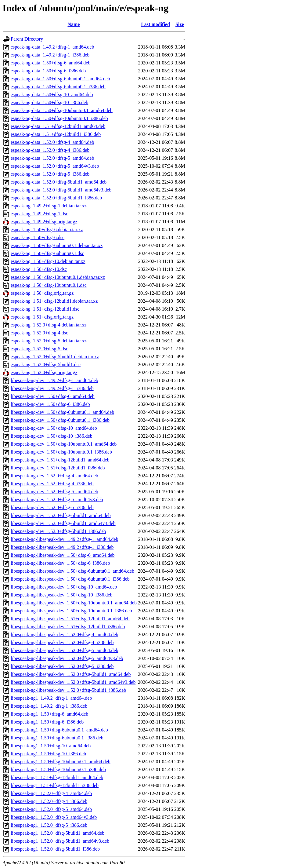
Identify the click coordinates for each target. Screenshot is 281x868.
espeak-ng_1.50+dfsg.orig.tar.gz (42, 293)
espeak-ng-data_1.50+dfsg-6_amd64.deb (50, 63)
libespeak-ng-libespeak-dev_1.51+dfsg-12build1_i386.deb (68, 627)
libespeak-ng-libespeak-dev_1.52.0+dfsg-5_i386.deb (62, 666)
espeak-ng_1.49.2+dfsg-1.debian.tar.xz (49, 206)
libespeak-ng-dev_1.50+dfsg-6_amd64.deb (53, 396)
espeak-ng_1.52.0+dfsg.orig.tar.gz (44, 372)
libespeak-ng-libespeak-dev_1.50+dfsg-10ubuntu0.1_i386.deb (71, 611)
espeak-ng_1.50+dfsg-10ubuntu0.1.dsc (49, 285)
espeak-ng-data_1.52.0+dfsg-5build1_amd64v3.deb (61, 190)
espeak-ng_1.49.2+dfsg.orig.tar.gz (44, 222)
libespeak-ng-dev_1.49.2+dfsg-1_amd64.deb (54, 380)
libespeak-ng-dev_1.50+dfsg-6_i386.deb (50, 404)
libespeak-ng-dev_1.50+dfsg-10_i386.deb (52, 436)
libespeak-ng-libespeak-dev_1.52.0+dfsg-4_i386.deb (62, 642)
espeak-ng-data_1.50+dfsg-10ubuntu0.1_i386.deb (59, 118)
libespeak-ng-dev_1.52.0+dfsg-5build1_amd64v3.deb (63, 523)
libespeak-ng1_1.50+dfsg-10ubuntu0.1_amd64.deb (61, 762)
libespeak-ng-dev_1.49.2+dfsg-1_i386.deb (52, 388)
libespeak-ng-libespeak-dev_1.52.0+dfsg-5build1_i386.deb (68, 690)
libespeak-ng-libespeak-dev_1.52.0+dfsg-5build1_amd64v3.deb (73, 682)
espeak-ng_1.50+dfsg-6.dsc (38, 237)
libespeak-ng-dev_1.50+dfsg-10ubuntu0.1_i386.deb (61, 452)
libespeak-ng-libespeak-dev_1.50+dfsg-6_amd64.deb (63, 555)
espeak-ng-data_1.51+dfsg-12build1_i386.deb (56, 134)
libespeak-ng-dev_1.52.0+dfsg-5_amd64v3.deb (57, 500)
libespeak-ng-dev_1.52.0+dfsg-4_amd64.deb (54, 476)
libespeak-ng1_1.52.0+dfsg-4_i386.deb (49, 801)
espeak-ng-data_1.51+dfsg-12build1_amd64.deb (58, 126)
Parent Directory (27, 39)
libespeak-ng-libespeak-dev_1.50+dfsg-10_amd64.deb (64, 587)
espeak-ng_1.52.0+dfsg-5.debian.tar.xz (49, 341)
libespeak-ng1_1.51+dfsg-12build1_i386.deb (55, 785)
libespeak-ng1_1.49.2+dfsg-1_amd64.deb (51, 698)
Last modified (155, 24)
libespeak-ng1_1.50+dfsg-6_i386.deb (47, 722)
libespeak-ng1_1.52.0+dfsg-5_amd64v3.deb (54, 817)
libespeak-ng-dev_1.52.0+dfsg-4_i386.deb (52, 484)
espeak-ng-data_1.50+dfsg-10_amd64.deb (52, 95)
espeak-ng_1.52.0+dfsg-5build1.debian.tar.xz (55, 357)
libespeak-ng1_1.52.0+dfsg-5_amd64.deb (51, 809)
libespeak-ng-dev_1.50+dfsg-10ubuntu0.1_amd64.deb (64, 444)
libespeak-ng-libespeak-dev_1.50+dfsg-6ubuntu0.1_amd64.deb (72, 571)
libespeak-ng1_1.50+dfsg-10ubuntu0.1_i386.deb (58, 770)
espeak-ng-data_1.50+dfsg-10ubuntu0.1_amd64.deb (62, 110)
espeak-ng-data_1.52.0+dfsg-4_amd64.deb (52, 142)
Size (180, 24)
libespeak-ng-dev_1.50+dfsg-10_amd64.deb (54, 428)
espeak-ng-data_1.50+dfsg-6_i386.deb (48, 71)
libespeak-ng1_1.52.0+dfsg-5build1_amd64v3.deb (60, 841)
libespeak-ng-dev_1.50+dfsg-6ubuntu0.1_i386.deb (60, 420)
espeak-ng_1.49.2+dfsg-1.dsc (39, 214)
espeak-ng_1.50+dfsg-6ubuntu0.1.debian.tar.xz (57, 245)
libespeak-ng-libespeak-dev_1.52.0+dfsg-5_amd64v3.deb (67, 658)
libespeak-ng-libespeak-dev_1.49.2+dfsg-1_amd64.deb (64, 539)
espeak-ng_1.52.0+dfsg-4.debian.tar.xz (49, 325)
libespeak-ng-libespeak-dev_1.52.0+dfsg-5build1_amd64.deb (71, 674)
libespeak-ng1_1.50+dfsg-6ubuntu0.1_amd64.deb (59, 730)
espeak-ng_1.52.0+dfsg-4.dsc (39, 333)
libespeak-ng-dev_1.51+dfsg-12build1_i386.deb (58, 468)
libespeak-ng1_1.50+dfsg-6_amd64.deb (49, 714)
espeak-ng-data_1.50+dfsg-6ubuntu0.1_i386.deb (58, 87)
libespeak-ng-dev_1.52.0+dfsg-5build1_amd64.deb (61, 515)
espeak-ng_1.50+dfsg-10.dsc (39, 269)
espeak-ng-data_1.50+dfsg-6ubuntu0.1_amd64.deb (60, 79)
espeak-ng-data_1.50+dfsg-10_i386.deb (49, 102)
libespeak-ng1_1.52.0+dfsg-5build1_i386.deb (55, 849)
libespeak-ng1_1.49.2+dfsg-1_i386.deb (49, 706)
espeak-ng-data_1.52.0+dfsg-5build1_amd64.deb (59, 182)
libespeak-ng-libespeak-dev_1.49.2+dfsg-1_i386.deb (62, 547)
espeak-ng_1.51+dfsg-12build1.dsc (45, 309)
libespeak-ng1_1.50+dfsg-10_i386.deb (48, 754)
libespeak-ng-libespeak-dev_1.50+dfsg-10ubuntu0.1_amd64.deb (74, 603)
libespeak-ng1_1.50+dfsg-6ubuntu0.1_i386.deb (57, 738)
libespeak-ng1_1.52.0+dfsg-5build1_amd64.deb (58, 833)
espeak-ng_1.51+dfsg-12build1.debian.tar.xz (54, 301)
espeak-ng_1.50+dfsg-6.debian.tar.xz (47, 230)
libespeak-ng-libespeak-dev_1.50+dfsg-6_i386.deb (60, 563)
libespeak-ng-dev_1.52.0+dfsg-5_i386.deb (52, 507)
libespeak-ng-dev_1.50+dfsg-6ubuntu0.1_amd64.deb (62, 412)
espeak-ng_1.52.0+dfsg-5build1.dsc (46, 365)
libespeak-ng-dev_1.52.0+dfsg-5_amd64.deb (54, 492)
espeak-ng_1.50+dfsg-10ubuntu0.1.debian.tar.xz (58, 277)
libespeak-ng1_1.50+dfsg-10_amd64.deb (51, 746)
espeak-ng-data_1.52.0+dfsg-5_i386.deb (50, 174)
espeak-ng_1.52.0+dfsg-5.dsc (39, 349)
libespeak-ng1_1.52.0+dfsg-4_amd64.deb (51, 793)
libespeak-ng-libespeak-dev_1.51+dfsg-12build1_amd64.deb (70, 619)
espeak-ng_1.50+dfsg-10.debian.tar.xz (48, 261)
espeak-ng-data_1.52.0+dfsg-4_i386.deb (50, 150)
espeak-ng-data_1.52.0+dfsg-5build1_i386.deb (56, 198)
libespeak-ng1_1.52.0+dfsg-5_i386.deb (49, 825)
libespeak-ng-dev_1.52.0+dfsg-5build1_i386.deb (58, 531)
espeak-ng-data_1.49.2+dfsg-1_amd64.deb (52, 47)
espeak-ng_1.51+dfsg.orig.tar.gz (42, 317)
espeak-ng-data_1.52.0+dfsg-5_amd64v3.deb (55, 166)
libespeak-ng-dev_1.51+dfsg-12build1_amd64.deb (60, 460)
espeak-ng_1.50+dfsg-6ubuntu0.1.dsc (47, 253)
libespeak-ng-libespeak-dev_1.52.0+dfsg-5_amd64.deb (64, 650)
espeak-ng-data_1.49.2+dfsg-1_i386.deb (50, 55)
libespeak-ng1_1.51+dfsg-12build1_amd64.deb (57, 777)
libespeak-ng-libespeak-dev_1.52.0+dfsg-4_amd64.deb (64, 635)
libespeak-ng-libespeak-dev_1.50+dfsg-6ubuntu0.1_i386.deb (70, 579)
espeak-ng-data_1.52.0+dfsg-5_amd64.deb (52, 158)
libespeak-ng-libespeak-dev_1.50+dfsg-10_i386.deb (61, 595)
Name (74, 24)
